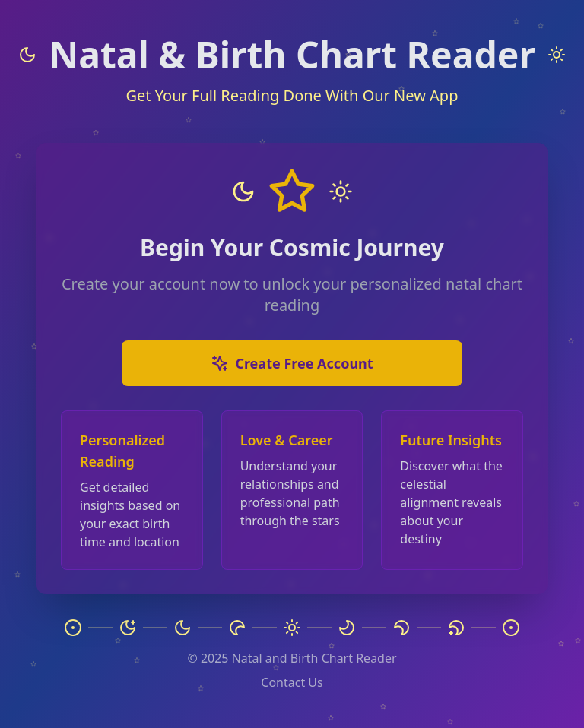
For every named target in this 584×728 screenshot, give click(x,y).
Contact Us (292, 682)
